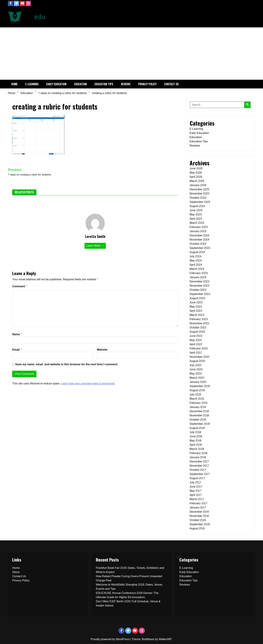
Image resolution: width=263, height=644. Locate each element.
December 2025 (200, 189)
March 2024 (197, 269)
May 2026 (196, 173)
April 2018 (196, 445)
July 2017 (195, 482)
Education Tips (104, 84)
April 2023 (196, 311)
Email (17, 350)
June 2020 (196, 369)
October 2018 (198, 420)
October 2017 (198, 470)
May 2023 (196, 307)
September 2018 (200, 424)
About (16, 572)
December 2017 (199, 461)
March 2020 (197, 378)
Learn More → (95, 246)
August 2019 (197, 390)
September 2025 (200, 202)
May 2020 (196, 374)
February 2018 (198, 453)
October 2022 (198, 327)
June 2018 (196, 436)
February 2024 (199, 273)
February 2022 (199, 348)
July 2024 (196, 256)
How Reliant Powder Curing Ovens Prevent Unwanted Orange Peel (129, 578)
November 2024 (200, 240)
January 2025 (198, 231)
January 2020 (198, 382)
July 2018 (195, 432)
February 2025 (199, 227)
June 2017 (196, 487)
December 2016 (199, 512)
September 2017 (200, 474)
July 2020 (196, 365)
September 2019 (200, 386)
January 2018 (198, 457)
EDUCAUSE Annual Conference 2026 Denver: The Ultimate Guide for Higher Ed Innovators (127, 595)
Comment (20, 286)
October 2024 (198, 244)
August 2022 (197, 332)
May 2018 (195, 441)
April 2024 (196, 265)
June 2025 (196, 210)
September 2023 (200, 294)
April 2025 (196, 219)
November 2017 (199, 466)
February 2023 (199, 319)
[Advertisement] (132, 54)
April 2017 (196, 495)
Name (17, 334)
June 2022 (196, 336)
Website (102, 350)
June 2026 (196, 168)
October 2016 (198, 520)
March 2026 (197, 181)
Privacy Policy (147, 84)
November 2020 (200, 357)
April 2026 (196, 177)
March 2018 (197, 449)
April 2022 (196, 344)
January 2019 (198, 407)
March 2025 (197, 223)
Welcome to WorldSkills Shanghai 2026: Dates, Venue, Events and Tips (129, 587)
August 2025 (197, 206)
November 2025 (200, 194)
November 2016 (199, 516)
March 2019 (197, 399)
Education (80, 84)
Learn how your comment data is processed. (88, 383)
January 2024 (198, 277)
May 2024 (196, 261)
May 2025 (196, 214)
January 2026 (198, 185)
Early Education (56, 84)
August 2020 (197, 361)
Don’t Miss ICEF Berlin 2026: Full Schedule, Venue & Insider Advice (128, 603)
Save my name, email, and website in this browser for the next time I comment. (67, 364)
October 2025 (198, 198)
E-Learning (32, 84)
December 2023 (200, 281)
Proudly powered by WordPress (110, 639)
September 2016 (200, 524)
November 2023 (200, 286)
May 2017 (196, 491)
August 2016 (197, 528)
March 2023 (197, 315)
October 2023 (198, 290)
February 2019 (198, 403)
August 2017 (197, 478)
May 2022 (196, 340)
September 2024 (200, 248)
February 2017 (199, 503)
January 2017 (198, 508)
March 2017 (197, 499)
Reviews (126, 84)
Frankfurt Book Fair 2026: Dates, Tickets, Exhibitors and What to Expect (130, 570)
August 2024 (197, 252)
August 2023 (197, 298)
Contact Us (171, 84)
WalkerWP (165, 639)
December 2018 (199, 411)
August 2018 (197, 428)
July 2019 (195, 394)
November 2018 (199, 415)
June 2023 (196, 302)
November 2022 (200, 323)
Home (14, 84)
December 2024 (200, 235)
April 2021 (196, 353)
